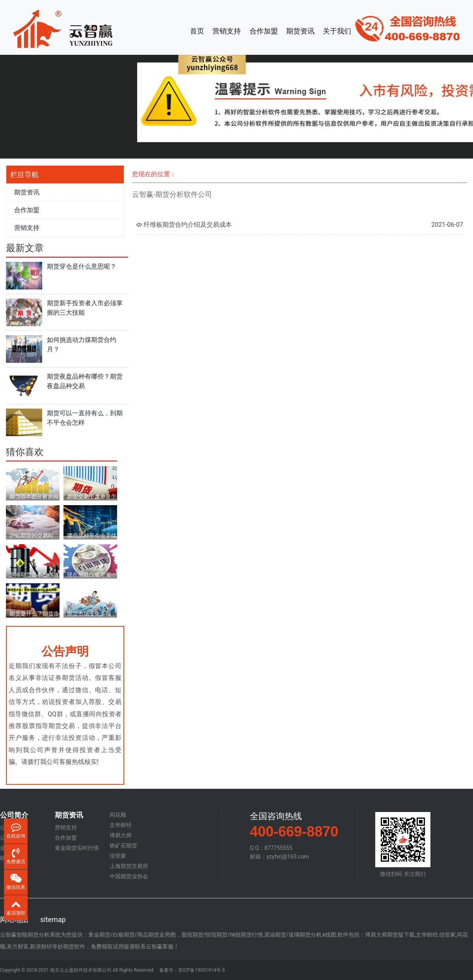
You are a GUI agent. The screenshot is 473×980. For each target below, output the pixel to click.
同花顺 (118, 815)
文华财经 (121, 825)
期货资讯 (300, 31)
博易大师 (121, 835)
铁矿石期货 (123, 846)
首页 (197, 31)
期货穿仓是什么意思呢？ (82, 266)
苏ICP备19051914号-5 (202, 970)
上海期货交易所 (129, 866)
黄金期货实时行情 (77, 848)
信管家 (118, 856)
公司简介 (14, 815)
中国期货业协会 (129, 876)
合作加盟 (264, 31)
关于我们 (337, 31)
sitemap (53, 919)
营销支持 (227, 31)
